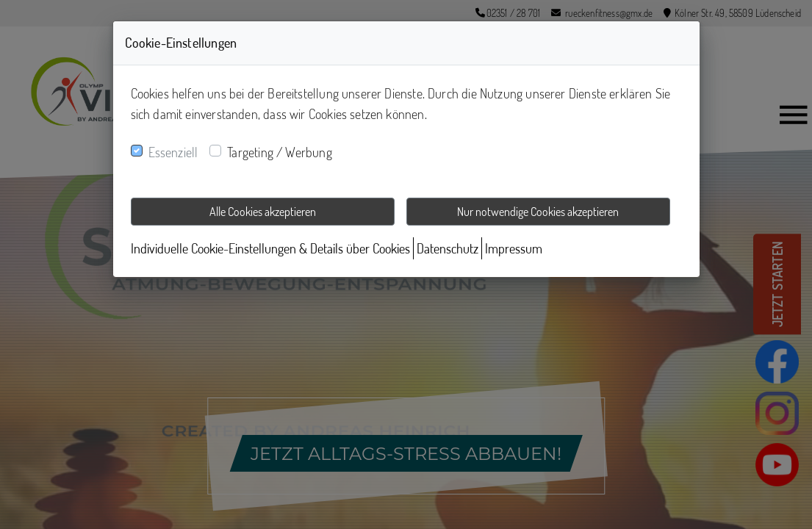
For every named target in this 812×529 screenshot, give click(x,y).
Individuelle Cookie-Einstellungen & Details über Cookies (270, 248)
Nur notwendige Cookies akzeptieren (538, 212)
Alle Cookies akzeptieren (263, 212)
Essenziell (173, 152)
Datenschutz (448, 248)
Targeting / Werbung (279, 152)
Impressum (514, 248)
